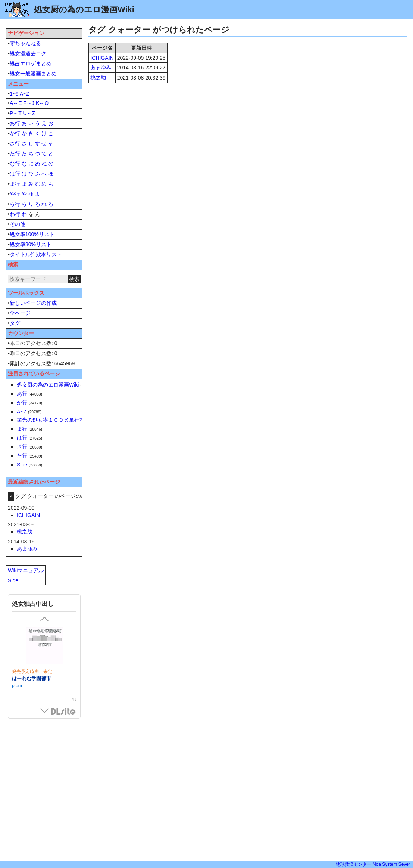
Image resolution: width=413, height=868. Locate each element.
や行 (15, 194)
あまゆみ (101, 67)
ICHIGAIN (102, 58)
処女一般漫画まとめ (33, 74)
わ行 (15, 214)
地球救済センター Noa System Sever (373, 864)
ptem (17, 686)
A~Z (25, 94)
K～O (42, 103)
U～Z (29, 113)
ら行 (15, 204)
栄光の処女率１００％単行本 (51, 420)
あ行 (15, 123)
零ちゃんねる (25, 43)
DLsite (63, 712)
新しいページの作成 (33, 303)
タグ (15, 323)
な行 (15, 164)
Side (22, 465)
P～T (16, 113)
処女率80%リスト (31, 244)
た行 (15, 154)
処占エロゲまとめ (31, 63)
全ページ (20, 313)
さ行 (15, 143)
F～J (29, 103)
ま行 (15, 184)
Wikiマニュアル (26, 570)
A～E (16, 103)
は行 (15, 174)
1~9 (14, 94)
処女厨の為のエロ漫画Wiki (48, 385)
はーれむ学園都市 (31, 678)
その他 (18, 224)
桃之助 (98, 77)
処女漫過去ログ (28, 53)
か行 (15, 133)
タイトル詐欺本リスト (36, 254)
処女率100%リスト (32, 234)
